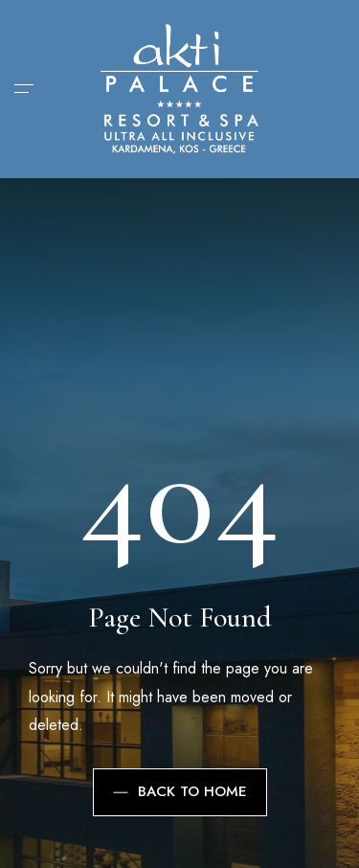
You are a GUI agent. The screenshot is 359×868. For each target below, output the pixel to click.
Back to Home (180, 791)
